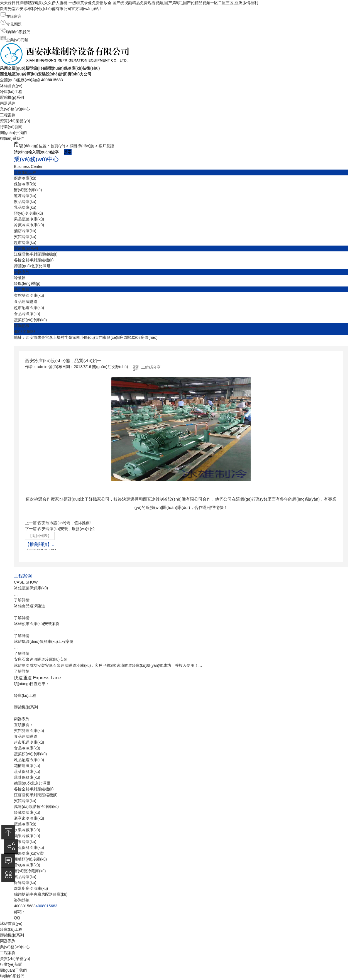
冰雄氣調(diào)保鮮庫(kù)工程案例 (44, 641)
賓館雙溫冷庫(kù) (29, 295)
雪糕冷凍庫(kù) (27, 865)
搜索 (68, 152)
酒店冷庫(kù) (25, 231)
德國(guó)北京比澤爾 (32, 266)
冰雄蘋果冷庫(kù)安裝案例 (37, 624)
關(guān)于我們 (13, 133)
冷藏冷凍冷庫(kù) (29, 225)
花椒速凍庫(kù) (27, 766)
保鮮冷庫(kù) (25, 184)
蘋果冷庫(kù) (25, 842)
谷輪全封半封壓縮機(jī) (34, 260)
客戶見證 (106, 146)
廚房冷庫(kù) (25, 178)
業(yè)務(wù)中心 (15, 109)
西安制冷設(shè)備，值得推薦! (64, 523)
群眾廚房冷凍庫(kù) (31, 888)
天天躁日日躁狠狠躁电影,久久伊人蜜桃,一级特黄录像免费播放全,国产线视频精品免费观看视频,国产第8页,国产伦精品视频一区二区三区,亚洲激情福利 (129, 3)
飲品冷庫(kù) (25, 202)
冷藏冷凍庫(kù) (27, 812)
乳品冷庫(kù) (25, 207)
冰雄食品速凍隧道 (30, 606)
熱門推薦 (22, 289)
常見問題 (14, 24)
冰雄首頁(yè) (11, 86)
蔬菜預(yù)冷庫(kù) (30, 320)
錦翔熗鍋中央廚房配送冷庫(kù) (41, 894)
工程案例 (8, 115)
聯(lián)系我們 (18, 32)
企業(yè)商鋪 (17, 40)
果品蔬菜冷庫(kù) (29, 219)
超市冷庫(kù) (25, 242)
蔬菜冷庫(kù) (25, 824)
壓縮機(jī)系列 (12, 97)
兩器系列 (8, 103)
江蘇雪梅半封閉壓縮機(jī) (36, 254)
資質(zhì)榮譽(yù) (15, 121)
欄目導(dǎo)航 (82, 146)
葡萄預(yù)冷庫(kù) (30, 859)
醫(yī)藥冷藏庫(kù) (30, 871)
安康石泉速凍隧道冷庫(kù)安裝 (41, 659)
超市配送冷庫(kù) (29, 308)
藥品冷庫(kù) (25, 877)
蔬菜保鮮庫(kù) (27, 771)
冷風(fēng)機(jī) (27, 283)
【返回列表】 (40, 536)
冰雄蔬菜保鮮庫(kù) (31, 588)
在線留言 (14, 16)
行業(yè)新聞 (11, 127)
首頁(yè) (58, 146)
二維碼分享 (151, 367)
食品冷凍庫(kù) (27, 314)
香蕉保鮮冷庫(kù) (29, 847)
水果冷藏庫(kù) (27, 830)
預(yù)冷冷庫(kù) (28, 213)
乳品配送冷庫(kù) (29, 760)
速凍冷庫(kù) (25, 196)
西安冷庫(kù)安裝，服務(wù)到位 (66, 529)
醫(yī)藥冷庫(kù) (28, 190)
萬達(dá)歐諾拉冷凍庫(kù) (36, 807)
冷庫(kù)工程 (11, 92)
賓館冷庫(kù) (25, 237)
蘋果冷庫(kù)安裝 (29, 853)
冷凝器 (20, 278)
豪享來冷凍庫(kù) (29, 818)
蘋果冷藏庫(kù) (27, 836)
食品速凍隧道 (26, 302)
